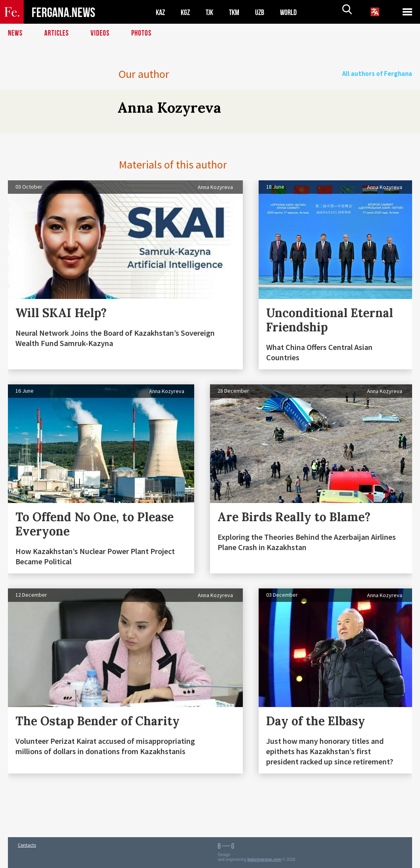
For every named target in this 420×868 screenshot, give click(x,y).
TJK (212, 12)
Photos (143, 34)
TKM (238, 12)
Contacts (27, 845)
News (15, 34)
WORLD (295, 12)
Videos (101, 34)
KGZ (187, 12)
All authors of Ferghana (381, 74)
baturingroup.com (265, 859)
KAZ (161, 12)
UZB (265, 12)
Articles (57, 34)
